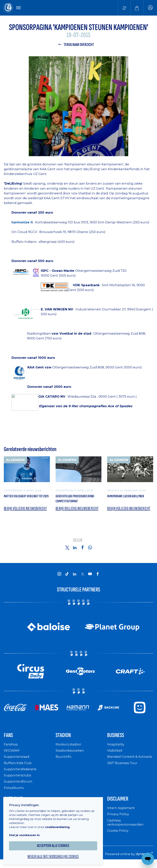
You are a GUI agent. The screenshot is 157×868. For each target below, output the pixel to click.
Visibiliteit (116, 755)
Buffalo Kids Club (19, 767)
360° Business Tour (124, 771)
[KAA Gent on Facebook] (98, 577)
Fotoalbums (14, 792)
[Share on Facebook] (82, 550)
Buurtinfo (64, 761)
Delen (78, 543)
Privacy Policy (119, 820)
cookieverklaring (60, 824)
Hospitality (116, 748)
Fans (9, 739)
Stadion (65, 739)
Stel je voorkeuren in (27, 832)
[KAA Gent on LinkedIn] (75, 577)
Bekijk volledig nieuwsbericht (15, 508)
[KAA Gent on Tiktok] (67, 577)
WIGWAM (12, 755)
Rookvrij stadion (69, 748)
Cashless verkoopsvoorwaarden (126, 828)
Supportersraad (17, 761)
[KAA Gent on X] (82, 577)
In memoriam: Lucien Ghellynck (123, 501)
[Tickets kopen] (124, 8)
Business (118, 739)
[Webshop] (137, 8)
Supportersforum (19, 786)
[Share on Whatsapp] (90, 550)
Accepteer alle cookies (56, 843)
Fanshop (11, 748)
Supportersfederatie (21, 773)
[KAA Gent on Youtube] (90, 577)
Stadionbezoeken (71, 755)
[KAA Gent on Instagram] (59, 577)
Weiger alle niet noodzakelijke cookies (56, 854)
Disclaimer (120, 804)
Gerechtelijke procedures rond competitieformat (76, 501)
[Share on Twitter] (67, 550)
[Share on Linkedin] (75, 550)
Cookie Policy (119, 836)
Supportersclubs (18, 779)
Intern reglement (122, 813)
